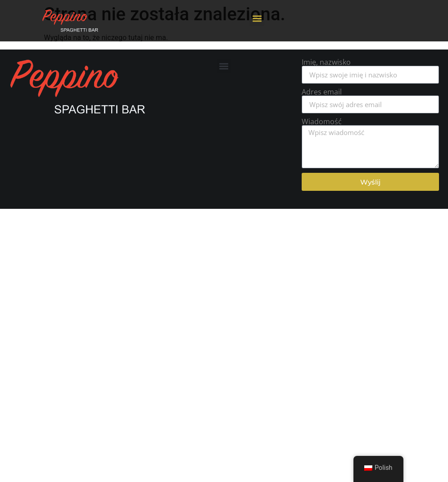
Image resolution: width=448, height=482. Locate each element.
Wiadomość (322, 122)
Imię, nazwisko (326, 62)
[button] (257, 19)
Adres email (322, 92)
